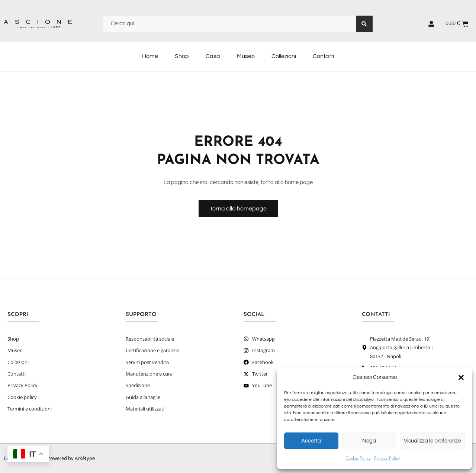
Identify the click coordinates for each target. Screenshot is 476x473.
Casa (213, 56)
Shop (182, 56)
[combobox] (230, 24)
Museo (246, 56)
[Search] (364, 24)
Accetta (311, 441)
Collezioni (284, 56)
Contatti (323, 56)
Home (150, 56)
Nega (369, 441)
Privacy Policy (387, 458)
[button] (461, 377)
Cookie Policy (358, 458)
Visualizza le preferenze (432, 441)
